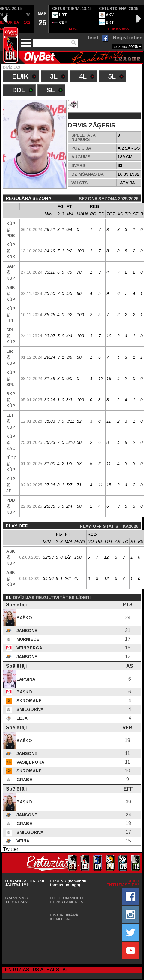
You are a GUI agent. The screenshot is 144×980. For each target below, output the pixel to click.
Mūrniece (27, 639)
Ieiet (93, 38)
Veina (22, 841)
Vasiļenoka (30, 762)
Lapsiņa (25, 679)
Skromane (28, 701)
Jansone (26, 631)
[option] (41, 19)
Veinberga (29, 648)
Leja (21, 718)
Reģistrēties (128, 38)
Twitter (11, 849)
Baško (24, 618)
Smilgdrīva (29, 709)
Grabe (24, 780)
